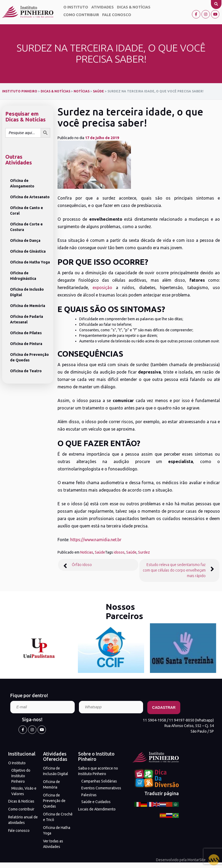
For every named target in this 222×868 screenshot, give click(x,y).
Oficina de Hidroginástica (23, 276)
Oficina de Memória (28, 306)
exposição (102, 287)
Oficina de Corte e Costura (26, 227)
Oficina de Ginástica (28, 251)
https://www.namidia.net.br (96, 540)
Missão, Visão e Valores (24, 791)
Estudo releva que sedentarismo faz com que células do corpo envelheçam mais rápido (174, 570)
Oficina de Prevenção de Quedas (29, 357)
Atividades (103, 7)
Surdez (144, 552)
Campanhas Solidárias (99, 781)
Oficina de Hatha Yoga (30, 262)
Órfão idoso (82, 565)
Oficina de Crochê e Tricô (58, 817)
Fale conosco (117, 15)
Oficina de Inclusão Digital (27, 292)
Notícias (87, 552)
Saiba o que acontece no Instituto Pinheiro (98, 771)
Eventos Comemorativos (101, 788)
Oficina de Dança (25, 240)
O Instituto (76, 7)
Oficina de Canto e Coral (27, 211)
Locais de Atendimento (97, 809)
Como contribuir (81, 15)
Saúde (100, 552)
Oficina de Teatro (26, 371)
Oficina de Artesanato (30, 197)
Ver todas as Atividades (53, 844)
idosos (119, 552)
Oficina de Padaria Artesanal (27, 319)
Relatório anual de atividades (23, 820)
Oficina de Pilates (26, 333)
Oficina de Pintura (26, 344)
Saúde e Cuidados (96, 802)
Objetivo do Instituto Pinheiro (21, 776)
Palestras (89, 795)
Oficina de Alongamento (22, 183)
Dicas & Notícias (134, 7)
